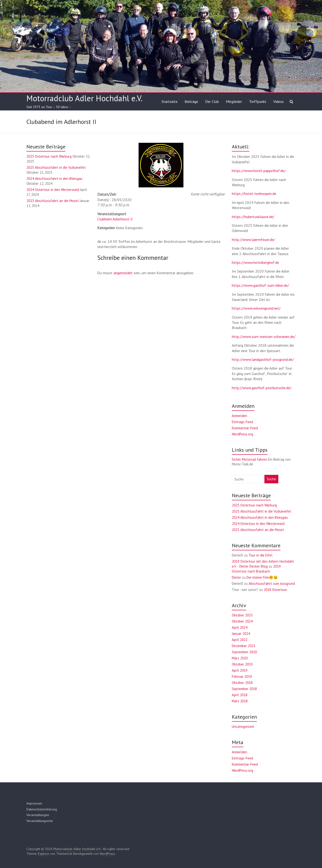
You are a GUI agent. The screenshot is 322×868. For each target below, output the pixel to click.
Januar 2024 (241, 634)
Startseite (169, 101)
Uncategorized (243, 727)
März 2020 (240, 658)
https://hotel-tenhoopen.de (254, 194)
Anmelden (239, 416)
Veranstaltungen (38, 815)
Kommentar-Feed (245, 428)
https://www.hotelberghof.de (255, 262)
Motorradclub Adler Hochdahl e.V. (85, 98)
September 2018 (244, 689)
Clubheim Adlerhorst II (115, 219)
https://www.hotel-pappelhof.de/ (259, 171)
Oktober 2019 (242, 664)
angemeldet (123, 273)
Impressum (34, 803)
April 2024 (240, 627)
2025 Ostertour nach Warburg (49, 156)
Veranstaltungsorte (40, 821)
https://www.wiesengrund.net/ (256, 308)
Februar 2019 (242, 676)
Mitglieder (234, 101)
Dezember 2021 (244, 646)
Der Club (212, 101)
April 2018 (240, 695)
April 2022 (240, 640)
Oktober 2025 (242, 615)
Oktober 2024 (242, 621)
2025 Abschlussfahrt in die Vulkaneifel (56, 167)
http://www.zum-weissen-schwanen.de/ (264, 337)
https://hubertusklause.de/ (253, 217)
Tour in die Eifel (261, 555)
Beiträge (191, 101)
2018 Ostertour (275, 590)
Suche (271, 479)
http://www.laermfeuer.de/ (253, 240)
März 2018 (240, 701)
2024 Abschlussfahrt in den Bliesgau (54, 179)
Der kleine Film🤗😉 (262, 577)
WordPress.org (242, 434)
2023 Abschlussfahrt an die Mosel (53, 201)
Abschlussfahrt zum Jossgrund (272, 584)
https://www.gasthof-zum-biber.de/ (260, 285)
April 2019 (240, 670)
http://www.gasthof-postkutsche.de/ (262, 388)
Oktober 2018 (242, 683)
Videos (279, 101)
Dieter (236, 577)
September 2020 (244, 652)
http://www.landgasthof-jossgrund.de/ (263, 359)
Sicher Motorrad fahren (249, 459)
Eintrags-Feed (242, 422)
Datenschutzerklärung (42, 809)
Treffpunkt (258, 101)
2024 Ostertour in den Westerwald (53, 190)
